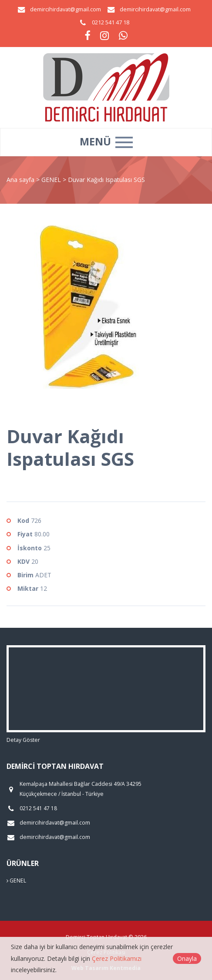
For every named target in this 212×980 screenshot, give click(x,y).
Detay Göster (23, 740)
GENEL (52, 180)
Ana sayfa (20, 180)
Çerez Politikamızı (117, 958)
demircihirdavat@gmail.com (66, 9)
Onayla (187, 958)
